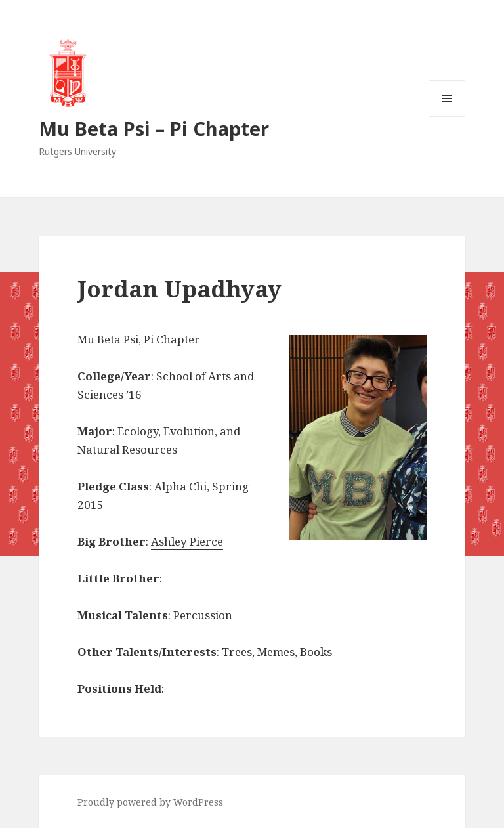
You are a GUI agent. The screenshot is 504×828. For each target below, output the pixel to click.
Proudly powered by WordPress (150, 802)
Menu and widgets (447, 117)
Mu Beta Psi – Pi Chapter (154, 128)
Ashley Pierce (187, 541)
